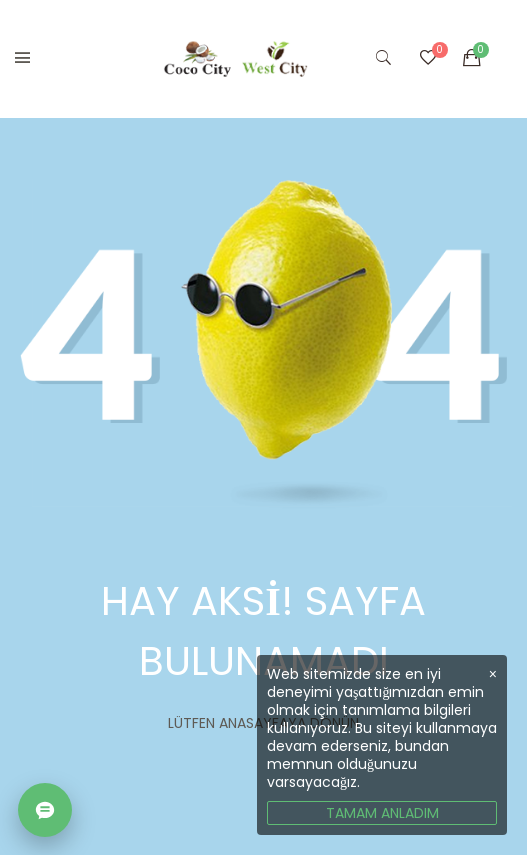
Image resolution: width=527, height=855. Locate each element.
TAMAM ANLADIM (382, 813)
